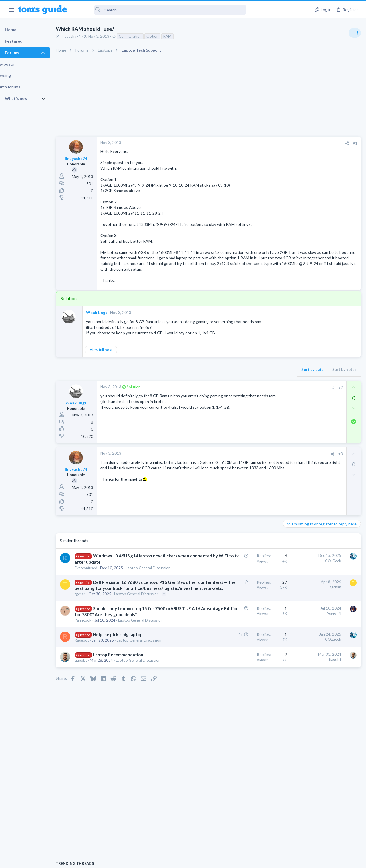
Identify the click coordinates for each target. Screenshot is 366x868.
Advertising (121, 860)
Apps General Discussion (306, 511)
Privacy (198, 860)
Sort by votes (252, 386)
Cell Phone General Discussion (310, 483)
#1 (263, 143)
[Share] (255, 143)
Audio (290, 350)
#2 (248, 404)
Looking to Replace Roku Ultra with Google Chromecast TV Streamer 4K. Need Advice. (321, 368)
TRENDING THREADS (294, 311)
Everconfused (96, 596)
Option (162, 36)
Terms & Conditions (237, 860)
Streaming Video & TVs (304, 389)
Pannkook (93, 695)
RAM (177, 36)
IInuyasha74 (81, 36)
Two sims (293, 467)
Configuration (140, 36)
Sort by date (220, 386)
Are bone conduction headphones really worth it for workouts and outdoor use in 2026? (321, 329)
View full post (111, 367)
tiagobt (91, 752)
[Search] (160, 10)
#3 (248, 471)
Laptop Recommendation (128, 746)
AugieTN (242, 677)
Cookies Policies (162, 860)
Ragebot (92, 727)
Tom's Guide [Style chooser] (320, 836)
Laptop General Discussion (307, 422)
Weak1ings (107, 324)
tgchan (90, 652)
